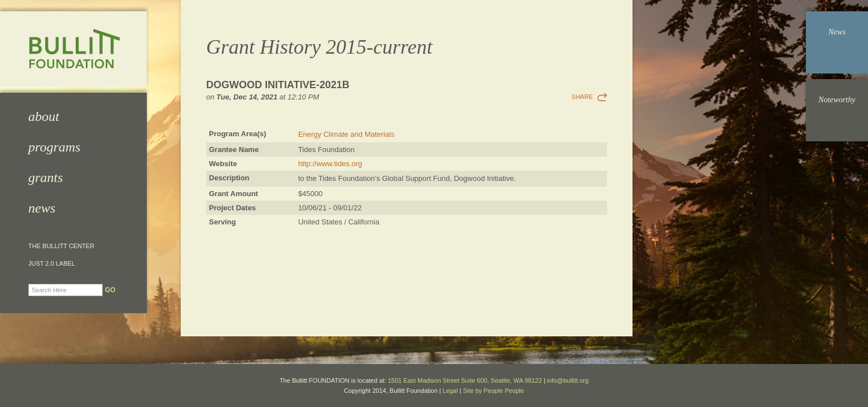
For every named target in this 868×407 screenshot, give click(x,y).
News (42, 208)
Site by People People (494, 391)
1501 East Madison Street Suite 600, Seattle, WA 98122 (465, 380)
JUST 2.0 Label (52, 264)
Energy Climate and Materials (346, 134)
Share (582, 97)
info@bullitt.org (568, 380)
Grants (45, 177)
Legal (450, 391)
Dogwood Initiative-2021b (278, 85)
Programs (54, 147)
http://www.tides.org (330, 164)
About (44, 116)
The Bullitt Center (61, 246)
